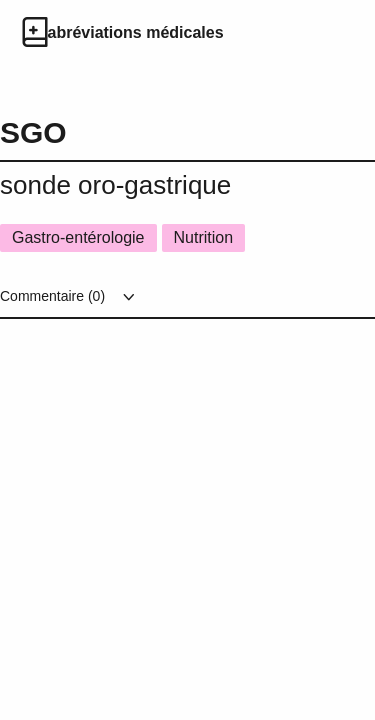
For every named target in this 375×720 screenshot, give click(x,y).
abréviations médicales (136, 32)
